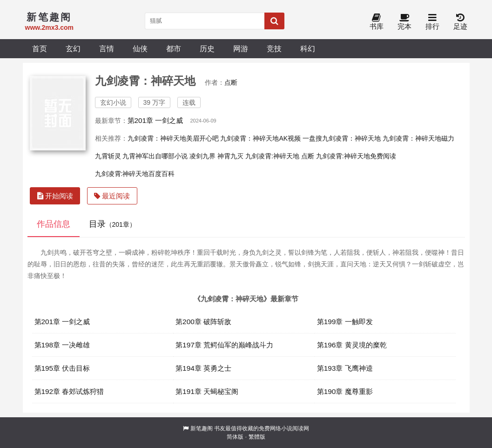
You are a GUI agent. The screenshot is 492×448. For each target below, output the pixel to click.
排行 (432, 22)
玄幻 (73, 48)
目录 (112, 224)
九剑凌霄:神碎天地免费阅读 (356, 156)
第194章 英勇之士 (203, 368)
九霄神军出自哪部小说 (155, 156)
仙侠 (140, 48)
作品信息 (54, 224)
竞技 (274, 48)
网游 (241, 48)
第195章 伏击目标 (62, 368)
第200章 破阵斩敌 (203, 322)
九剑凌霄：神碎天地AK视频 (260, 138)
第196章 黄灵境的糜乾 (352, 345)
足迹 (460, 22)
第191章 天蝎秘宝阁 (207, 391)
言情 (107, 48)
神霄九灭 (230, 156)
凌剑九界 (202, 156)
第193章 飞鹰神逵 (345, 368)
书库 (377, 22)
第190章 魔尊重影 (345, 391)
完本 (404, 22)
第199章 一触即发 (345, 322)
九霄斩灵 (108, 156)
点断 (231, 82)
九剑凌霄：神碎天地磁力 (418, 138)
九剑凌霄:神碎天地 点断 (280, 156)
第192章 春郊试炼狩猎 (69, 391)
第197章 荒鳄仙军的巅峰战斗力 (224, 345)
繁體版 (257, 437)
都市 (174, 48)
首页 (40, 48)
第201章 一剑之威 (155, 120)
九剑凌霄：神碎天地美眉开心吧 (173, 138)
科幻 (308, 48)
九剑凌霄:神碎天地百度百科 (135, 174)
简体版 (235, 437)
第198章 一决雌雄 (62, 345)
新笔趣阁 (202, 428)
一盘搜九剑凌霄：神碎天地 (342, 138)
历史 (207, 48)
